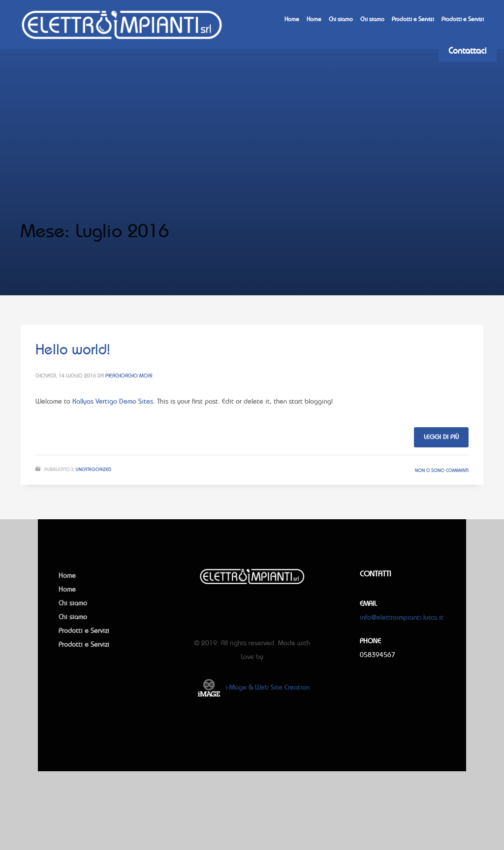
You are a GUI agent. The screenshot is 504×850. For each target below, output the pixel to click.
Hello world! (73, 349)
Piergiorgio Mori (129, 376)
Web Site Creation (282, 687)
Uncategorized (94, 469)
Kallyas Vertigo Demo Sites (113, 401)
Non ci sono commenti (442, 470)
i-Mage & (239, 687)
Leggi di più (441, 437)
